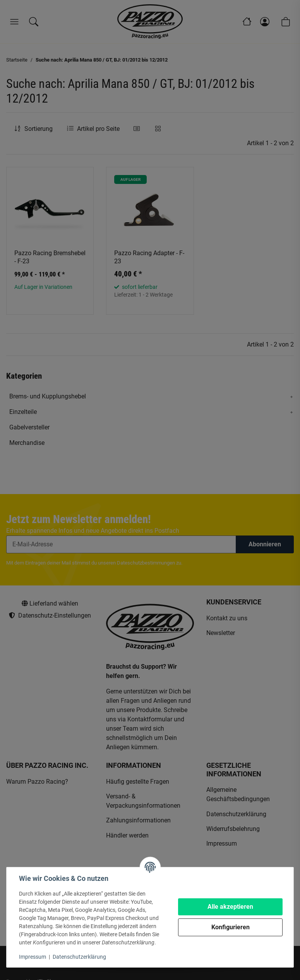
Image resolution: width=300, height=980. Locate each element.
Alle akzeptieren (230, 907)
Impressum (33, 957)
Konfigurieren (231, 927)
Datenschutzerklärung (79, 957)
